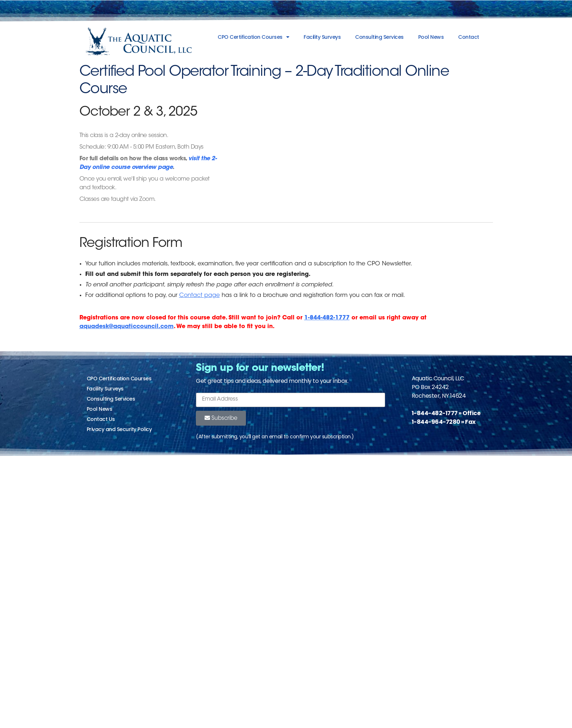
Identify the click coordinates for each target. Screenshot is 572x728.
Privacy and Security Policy (119, 429)
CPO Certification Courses (253, 37)
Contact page (199, 295)
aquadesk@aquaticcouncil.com (127, 327)
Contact (469, 37)
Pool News (431, 37)
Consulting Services (379, 37)
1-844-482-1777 (327, 318)
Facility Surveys (322, 37)
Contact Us (101, 419)
